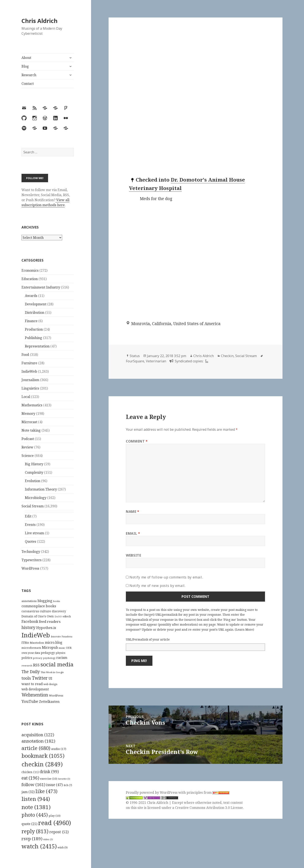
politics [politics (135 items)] (27, 658)
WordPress (30, 568)
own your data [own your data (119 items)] (31, 653)
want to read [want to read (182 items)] (32, 684)
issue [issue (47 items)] (54, 785)
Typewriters (32, 560)
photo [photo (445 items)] (35, 815)
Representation (37, 346)
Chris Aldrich (40, 21)
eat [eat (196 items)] (30, 778)
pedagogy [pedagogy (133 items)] (48, 653)
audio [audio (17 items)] (59, 749)
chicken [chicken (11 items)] (30, 772)
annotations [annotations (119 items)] (29, 601)
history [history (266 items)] (28, 627)
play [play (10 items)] (55, 816)
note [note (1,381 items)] (36, 807)
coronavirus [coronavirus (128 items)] (30, 611)
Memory (28, 413)
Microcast (29, 422)
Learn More (244, 629)
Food (25, 355)
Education (30, 279)
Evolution (33, 481)
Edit (28, 516)
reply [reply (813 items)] (35, 831)
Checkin (227, 356)
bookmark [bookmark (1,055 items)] (43, 756)
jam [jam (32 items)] (28, 792)
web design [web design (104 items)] (50, 684)
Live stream (34, 533)
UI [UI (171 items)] (50, 678)
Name (133, 512)
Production (34, 329)
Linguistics (30, 388)
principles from (208, 792)
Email (133, 533)
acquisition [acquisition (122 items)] (38, 735)
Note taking (31, 430)
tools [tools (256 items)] (26, 678)
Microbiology (36, 498)
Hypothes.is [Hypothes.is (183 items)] (46, 628)
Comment (137, 441)
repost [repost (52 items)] (59, 832)
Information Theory (41, 489)
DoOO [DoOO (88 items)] (58, 617)
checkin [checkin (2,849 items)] (42, 764)
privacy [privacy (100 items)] (38, 658)
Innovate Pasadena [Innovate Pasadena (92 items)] (62, 636)
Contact (28, 84)
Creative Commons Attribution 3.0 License (209, 808)
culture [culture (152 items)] (45, 611)
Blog (25, 66)
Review (27, 447)
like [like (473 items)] (46, 791)
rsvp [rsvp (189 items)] (32, 839)
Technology (31, 552)
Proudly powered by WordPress (152, 792)
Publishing (34, 338)
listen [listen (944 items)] (36, 799)
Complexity (34, 472)
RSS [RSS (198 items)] (36, 665)
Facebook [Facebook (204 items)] (30, 621)
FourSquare (135, 361)
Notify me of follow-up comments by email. (166, 577)
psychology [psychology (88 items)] (49, 658)
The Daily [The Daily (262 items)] (31, 672)
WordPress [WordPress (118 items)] (56, 695)
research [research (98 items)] (27, 665)
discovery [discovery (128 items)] (59, 611)
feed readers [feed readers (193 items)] (50, 621)
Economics (30, 270)
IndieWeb (29, 371)
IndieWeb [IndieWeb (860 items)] (36, 635)
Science (28, 456)
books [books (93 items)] (56, 601)
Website (133, 555)
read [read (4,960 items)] (55, 823)
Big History (34, 464)
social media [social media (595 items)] (57, 664)
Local (26, 397)
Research (29, 75)
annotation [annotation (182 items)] (38, 741)
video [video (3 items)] (48, 839)
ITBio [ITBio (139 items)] (25, 643)
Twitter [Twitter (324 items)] (40, 678)
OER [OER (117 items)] (69, 648)
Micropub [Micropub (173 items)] (50, 647)
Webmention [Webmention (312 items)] (35, 695)
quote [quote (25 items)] (29, 824)
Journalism (30, 380)
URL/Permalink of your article (148, 639)
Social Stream (33, 506)
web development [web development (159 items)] (35, 689)
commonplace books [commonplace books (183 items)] (39, 606)
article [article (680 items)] (36, 748)
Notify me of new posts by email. (157, 586)
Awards (31, 296)
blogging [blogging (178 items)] (45, 601)
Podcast (28, 439)
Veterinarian (156, 361)
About (26, 58)
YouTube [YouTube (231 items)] (30, 701)
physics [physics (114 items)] (61, 653)
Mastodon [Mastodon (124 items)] (37, 643)
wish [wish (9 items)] (63, 847)
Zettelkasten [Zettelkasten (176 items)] (49, 702)
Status (135, 356)
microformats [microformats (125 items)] (31, 648)
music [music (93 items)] (62, 648)
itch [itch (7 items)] (68, 785)
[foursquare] (206, 361)
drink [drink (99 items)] (49, 772)
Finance (31, 321)
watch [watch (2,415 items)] (39, 846)
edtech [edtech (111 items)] (67, 616)
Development (36, 304)
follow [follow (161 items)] (33, 784)
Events (30, 525)
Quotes (30, 541)
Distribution (35, 312)
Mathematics (32, 405)
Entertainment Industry (41, 287)
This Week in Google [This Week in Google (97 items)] (52, 672)
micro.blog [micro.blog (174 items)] (54, 642)
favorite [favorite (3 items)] (64, 779)
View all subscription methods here (45, 202)
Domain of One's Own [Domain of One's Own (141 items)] (38, 616)
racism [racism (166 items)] (62, 658)
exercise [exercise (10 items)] (49, 779)
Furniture (29, 363)
